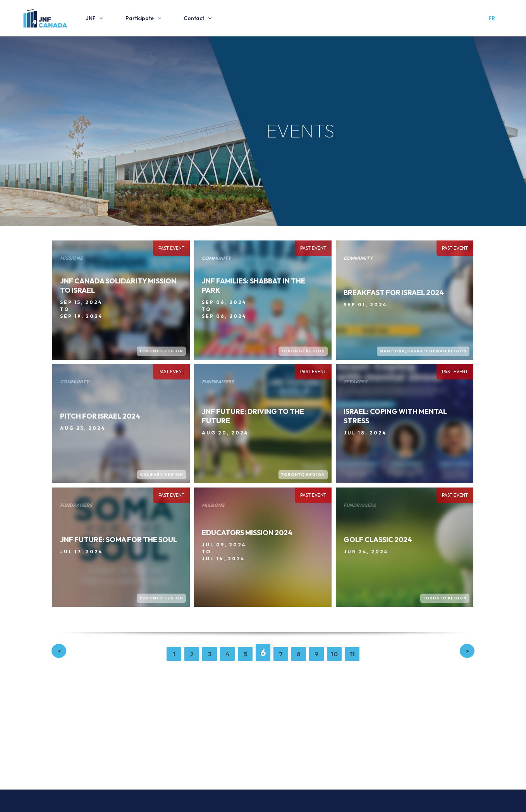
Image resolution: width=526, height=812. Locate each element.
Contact (194, 18)
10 (334, 654)
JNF (91, 18)
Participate (140, 18)
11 (352, 654)
